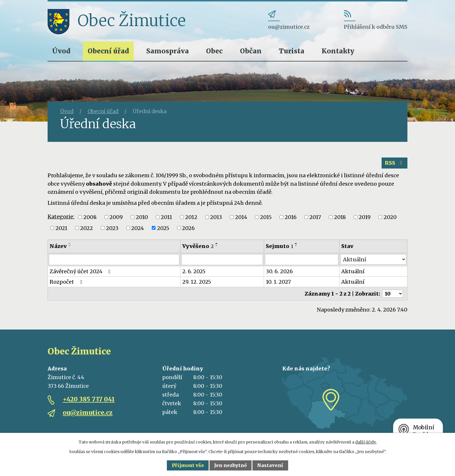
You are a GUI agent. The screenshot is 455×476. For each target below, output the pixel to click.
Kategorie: (61, 217)
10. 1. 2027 (278, 282)
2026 (188, 228)
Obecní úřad (108, 51)
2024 (138, 228)
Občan (251, 51)
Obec (214, 51)
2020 (390, 217)
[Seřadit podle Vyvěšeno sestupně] (217, 246)
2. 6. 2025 (194, 271)
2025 (163, 228)
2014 (241, 217)
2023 (112, 228)
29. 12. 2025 (197, 282)
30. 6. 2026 (279, 271)
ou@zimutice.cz (88, 413)
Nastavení (270, 465)
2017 (315, 217)
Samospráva (168, 51)
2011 (166, 217)
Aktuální (353, 271)
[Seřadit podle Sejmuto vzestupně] (296, 243)
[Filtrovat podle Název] (114, 260)
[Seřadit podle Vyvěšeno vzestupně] (217, 243)
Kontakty (338, 51)
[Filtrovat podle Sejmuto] (302, 260)
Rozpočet (67, 282)
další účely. (366, 442)
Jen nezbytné (231, 465)
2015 (266, 217)
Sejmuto (279, 246)
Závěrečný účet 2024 (81, 271)
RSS (395, 163)
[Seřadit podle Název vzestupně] (70, 243)
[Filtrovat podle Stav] (373, 259)
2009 (116, 217)
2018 (340, 217)
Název (58, 246)
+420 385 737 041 (89, 399)
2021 (61, 228)
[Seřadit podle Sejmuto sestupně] (296, 246)
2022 (86, 228)
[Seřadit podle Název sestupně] (70, 246)
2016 (291, 217)
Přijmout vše (188, 465)
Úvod (61, 51)
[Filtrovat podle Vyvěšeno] (222, 260)
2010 (142, 217)
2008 (90, 217)
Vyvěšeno (198, 246)
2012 (191, 217)
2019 (365, 217)
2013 (216, 217)
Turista (292, 51)
